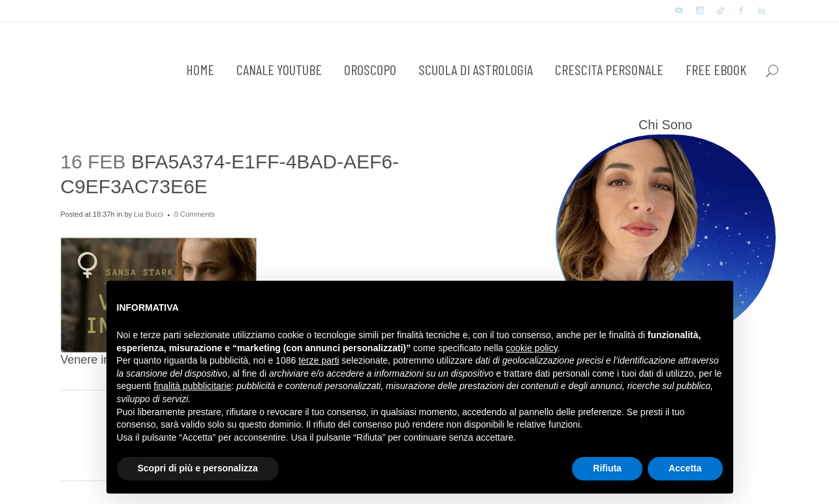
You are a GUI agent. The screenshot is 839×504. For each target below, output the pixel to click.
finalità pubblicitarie (192, 386)
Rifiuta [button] (607, 468)
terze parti (319, 360)
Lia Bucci (149, 214)
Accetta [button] (685, 468)
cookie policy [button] (531, 348)
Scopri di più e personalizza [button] (198, 468)
